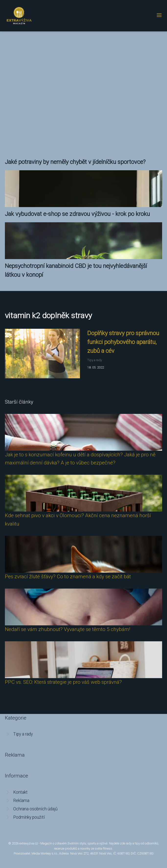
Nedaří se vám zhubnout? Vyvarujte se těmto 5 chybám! (67, 629)
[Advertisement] (83, 80)
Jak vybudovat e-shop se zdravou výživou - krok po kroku (77, 214)
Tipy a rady (95, 360)
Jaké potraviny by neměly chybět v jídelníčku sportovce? (75, 162)
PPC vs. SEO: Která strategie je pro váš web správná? (63, 682)
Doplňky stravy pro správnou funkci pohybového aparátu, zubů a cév (123, 342)
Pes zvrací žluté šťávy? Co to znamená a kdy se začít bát (68, 577)
